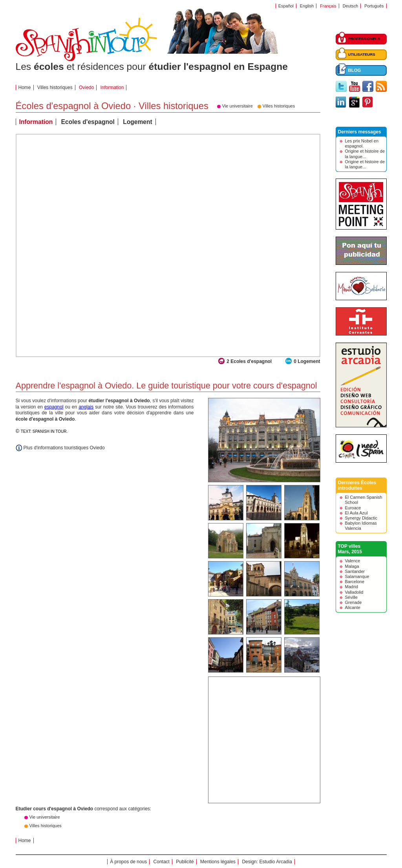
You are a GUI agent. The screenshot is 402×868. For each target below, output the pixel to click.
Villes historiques (55, 88)
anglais (86, 407)
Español (286, 6)
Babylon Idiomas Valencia (361, 526)
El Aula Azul (356, 513)
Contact (162, 862)
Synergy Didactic (361, 518)
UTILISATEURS (362, 54)
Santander (355, 571)
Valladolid (354, 592)
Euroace (353, 508)
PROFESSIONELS (364, 39)
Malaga (352, 566)
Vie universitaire (45, 817)
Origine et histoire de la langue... (365, 154)
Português (374, 6)
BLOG (355, 70)
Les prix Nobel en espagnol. (362, 143)
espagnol (54, 407)
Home (25, 88)
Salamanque (357, 576)
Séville (351, 597)
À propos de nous (128, 862)
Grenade (354, 602)
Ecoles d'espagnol (88, 122)
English (307, 6)
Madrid (352, 587)
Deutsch (351, 6)
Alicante (353, 607)
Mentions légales (218, 862)
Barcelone (355, 582)
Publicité (185, 862)
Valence (353, 561)
